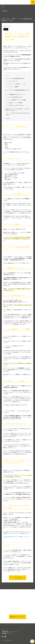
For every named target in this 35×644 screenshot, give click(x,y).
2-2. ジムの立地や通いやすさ (14, 97)
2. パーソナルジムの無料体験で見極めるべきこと (17, 91)
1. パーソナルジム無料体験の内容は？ (15, 78)
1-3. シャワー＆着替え (13, 87)
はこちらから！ (17, 537)
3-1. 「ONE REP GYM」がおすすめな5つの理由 (18, 114)
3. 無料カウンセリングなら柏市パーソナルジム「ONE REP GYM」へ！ (17, 110)
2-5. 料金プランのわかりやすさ (15, 105)
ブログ (6, 29)
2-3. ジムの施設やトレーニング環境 (16, 100)
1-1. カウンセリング (12, 81)
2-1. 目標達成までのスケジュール (16, 94)
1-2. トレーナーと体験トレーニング (16, 84)
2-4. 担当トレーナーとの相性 (14, 103)
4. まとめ (7, 118)
